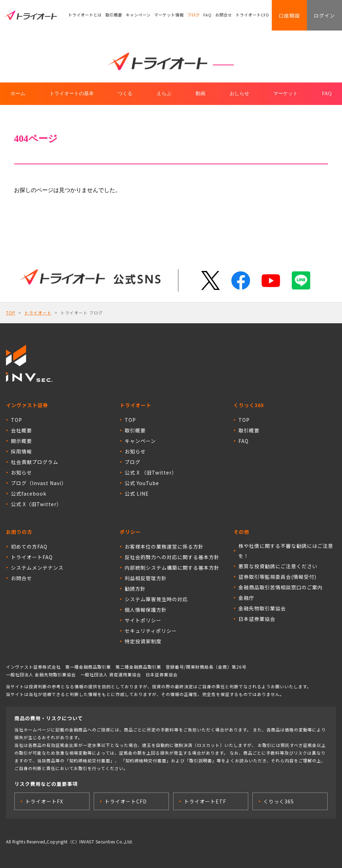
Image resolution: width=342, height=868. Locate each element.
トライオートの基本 (72, 94)
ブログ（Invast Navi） (39, 483)
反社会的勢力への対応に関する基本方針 (172, 557)
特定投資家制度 (143, 641)
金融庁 (246, 598)
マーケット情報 (169, 16)
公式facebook (29, 493)
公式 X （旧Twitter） (151, 472)
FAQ (208, 16)
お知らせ (21, 472)
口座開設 (287, 16)
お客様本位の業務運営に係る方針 (164, 546)
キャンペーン (138, 16)
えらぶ (164, 94)
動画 (200, 94)
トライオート (38, 313)
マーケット (285, 94)
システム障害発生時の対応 (156, 599)
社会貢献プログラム (35, 462)
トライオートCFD (253, 16)
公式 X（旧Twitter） (36, 504)
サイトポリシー (143, 620)
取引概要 (114, 16)
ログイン (324, 16)
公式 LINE (137, 493)
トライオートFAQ (32, 557)
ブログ (193, 16)
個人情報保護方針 (146, 610)
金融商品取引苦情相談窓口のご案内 (281, 587)
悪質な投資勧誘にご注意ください (278, 566)
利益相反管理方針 (146, 578)
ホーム (18, 94)
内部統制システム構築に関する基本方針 (172, 568)
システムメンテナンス (37, 568)
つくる (125, 94)
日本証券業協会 (257, 619)
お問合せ (224, 16)
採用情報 (21, 451)
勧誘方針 (135, 589)
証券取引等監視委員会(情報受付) (277, 577)
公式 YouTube (142, 483)
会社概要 (21, 430)
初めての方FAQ (29, 546)
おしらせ (239, 94)
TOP (11, 313)
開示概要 (21, 441)
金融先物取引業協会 (262, 608)
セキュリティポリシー (151, 631)
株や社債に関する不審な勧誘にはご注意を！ (286, 551)
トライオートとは (85, 16)
